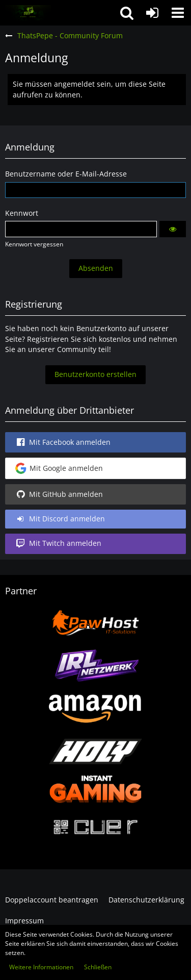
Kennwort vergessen (34, 244)
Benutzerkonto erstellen (95, 374)
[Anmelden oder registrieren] (152, 13)
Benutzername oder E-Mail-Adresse (66, 174)
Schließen (98, 967)
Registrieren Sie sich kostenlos (79, 339)
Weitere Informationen (41, 967)
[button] (178, 13)
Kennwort (22, 213)
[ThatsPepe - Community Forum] (28, 13)
